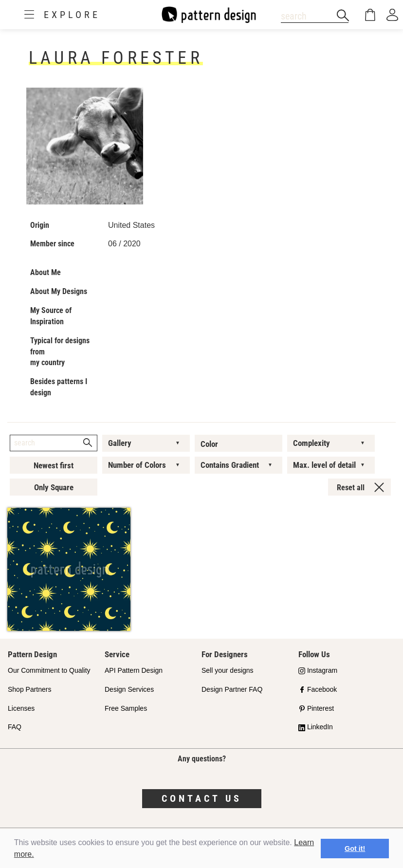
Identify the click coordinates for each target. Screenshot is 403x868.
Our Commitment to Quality (49, 670)
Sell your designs (228, 670)
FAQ (15, 727)
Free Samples (126, 708)
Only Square (54, 487)
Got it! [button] (355, 849)
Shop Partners (30, 689)
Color (209, 444)
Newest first (54, 465)
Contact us (202, 798)
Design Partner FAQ (232, 689)
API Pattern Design (134, 670)
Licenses (21, 708)
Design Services (129, 689)
